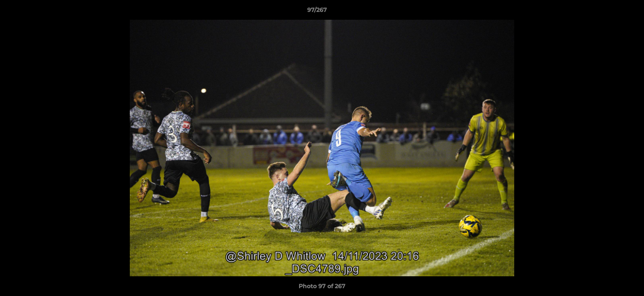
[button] (609, 12)
